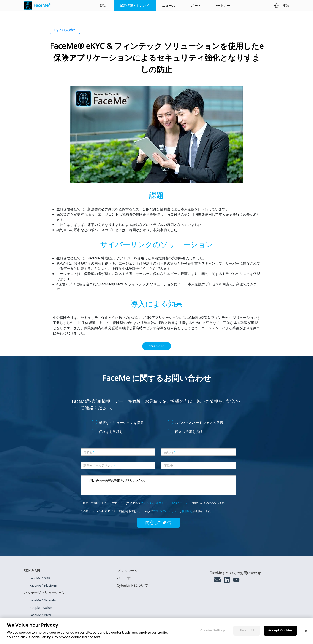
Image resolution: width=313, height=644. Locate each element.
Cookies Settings (213, 630)
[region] (156, 631)
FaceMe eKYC (41, 615)
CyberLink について (132, 585)
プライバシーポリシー (166, 511)
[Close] (306, 631)
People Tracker (41, 607)
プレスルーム (127, 571)
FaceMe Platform (43, 585)
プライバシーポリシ (152, 503)
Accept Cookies (280, 630)
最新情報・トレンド (135, 5)
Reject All (247, 630)
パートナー (222, 5)
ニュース (169, 5)
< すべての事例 (65, 30)
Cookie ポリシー (180, 503)
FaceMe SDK (40, 578)
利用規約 (187, 511)
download (157, 346)
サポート (194, 5)
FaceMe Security (43, 600)
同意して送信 (158, 523)
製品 (103, 5)
